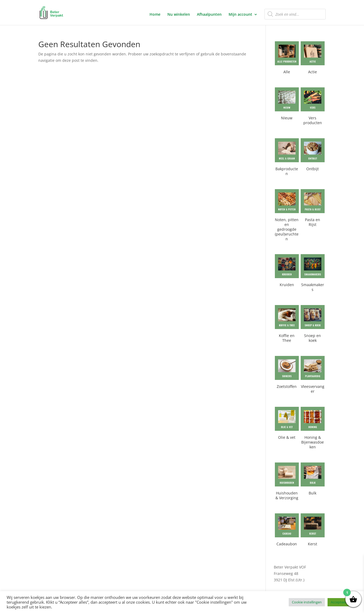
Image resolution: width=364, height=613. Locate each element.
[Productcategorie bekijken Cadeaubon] (287, 531)
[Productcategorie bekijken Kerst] (313, 531)
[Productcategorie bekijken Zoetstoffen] (287, 373)
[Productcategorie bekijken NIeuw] (287, 105)
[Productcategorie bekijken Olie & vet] (287, 424)
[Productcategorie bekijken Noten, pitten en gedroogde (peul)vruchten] (287, 216)
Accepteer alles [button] (342, 602)
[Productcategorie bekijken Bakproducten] (287, 158)
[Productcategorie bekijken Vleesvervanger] (313, 376)
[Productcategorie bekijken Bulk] (313, 480)
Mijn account (240, 15)
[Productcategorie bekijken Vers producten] (313, 107)
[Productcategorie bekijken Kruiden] (287, 272)
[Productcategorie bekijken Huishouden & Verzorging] (287, 482)
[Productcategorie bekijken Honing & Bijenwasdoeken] (313, 429)
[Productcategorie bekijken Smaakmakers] (313, 274)
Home (155, 15)
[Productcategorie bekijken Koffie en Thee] (287, 325)
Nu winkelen (179, 15)
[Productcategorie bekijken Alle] (287, 59)
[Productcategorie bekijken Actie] (313, 59)
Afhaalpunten (209, 15)
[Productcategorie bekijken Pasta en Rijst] (313, 209)
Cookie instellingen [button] (307, 602)
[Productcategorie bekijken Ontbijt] (313, 156)
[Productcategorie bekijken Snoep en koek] (313, 325)
